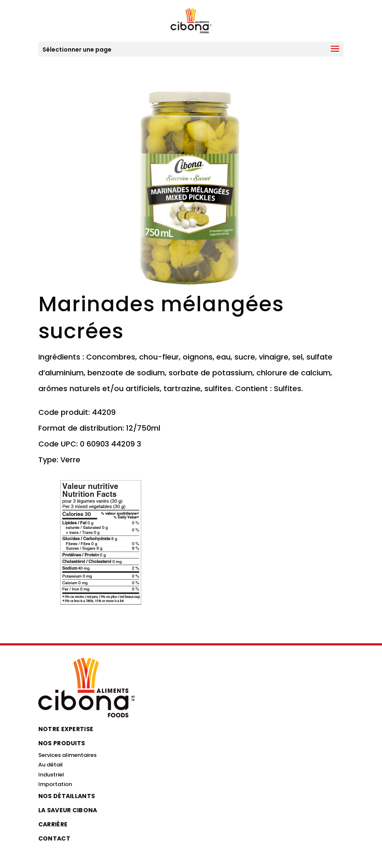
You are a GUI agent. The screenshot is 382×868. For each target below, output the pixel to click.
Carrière (53, 824)
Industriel (51, 775)
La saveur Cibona (68, 810)
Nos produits (62, 743)
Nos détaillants (67, 796)
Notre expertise (66, 729)
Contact (54, 838)
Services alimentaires (67, 755)
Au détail (51, 765)
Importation (55, 784)
